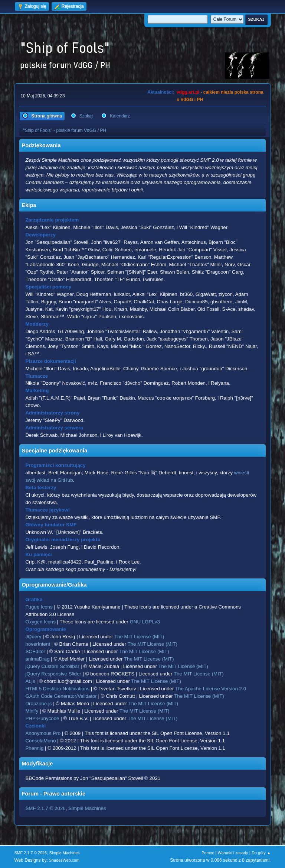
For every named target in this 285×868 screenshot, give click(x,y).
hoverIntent (38, 644)
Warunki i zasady (233, 853)
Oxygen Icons (40, 622)
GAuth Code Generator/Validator (61, 696)
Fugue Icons (39, 607)
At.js (30, 681)
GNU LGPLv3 (145, 622)
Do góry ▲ (261, 853)
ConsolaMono (40, 741)
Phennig (34, 748)
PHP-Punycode (42, 718)
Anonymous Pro (43, 733)
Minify (32, 711)
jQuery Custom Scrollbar (52, 666)
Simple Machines (87, 808)
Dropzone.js (38, 704)
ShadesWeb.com (64, 860)
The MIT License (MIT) (139, 637)
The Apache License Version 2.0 (211, 689)
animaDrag (37, 659)
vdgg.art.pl (188, 92)
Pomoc (208, 853)
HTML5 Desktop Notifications (57, 689)
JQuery (33, 637)
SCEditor (35, 651)
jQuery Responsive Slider (53, 674)
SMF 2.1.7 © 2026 (45, 808)
